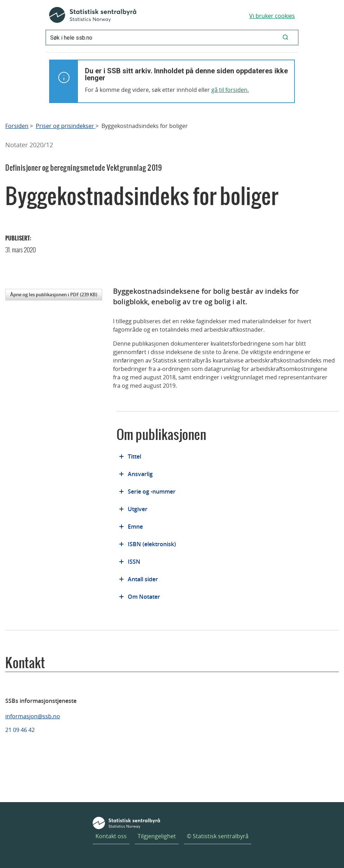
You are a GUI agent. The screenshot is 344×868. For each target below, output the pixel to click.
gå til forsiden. (230, 90)
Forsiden (17, 126)
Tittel (134, 456)
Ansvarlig (140, 474)
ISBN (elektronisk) (152, 544)
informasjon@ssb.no (33, 716)
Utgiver (138, 509)
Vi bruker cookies (272, 16)
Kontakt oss (111, 836)
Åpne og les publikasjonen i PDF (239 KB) (54, 294)
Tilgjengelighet (157, 836)
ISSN (134, 562)
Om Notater (144, 597)
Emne (135, 527)
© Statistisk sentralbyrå (218, 836)
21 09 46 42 (20, 730)
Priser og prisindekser (66, 126)
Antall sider (143, 579)
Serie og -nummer (152, 491)
